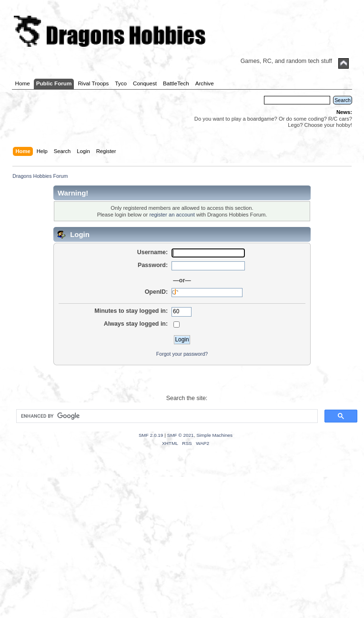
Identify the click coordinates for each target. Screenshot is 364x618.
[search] (166, 416)
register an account (172, 215)
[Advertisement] (182, 544)
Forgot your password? (182, 354)
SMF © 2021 (181, 435)
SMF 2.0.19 (151, 435)
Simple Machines (214, 435)
